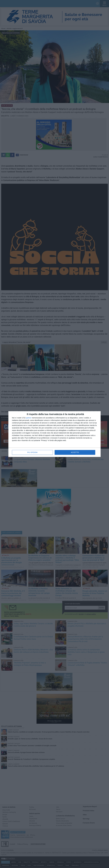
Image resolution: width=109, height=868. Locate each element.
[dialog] (54, 434)
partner (29, 418)
